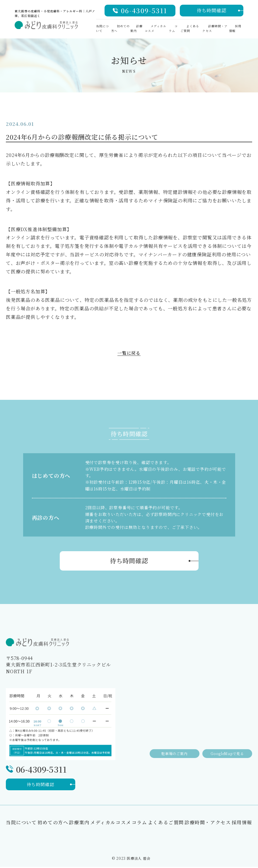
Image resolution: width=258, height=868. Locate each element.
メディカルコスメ (111, 824)
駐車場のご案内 (170, 750)
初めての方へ (53, 824)
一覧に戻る (129, 354)
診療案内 (136, 28)
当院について (21, 824)
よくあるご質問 (190, 28)
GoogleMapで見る (226, 750)
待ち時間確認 (212, 10)
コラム (173, 28)
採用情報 (235, 28)
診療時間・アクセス (208, 824)
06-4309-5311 (144, 10)
